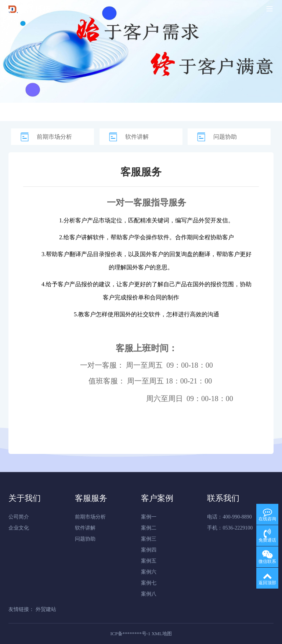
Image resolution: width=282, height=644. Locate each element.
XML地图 (162, 634)
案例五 (149, 561)
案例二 (149, 528)
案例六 (149, 572)
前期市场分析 (54, 137)
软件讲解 (137, 137)
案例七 (149, 583)
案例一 (149, 517)
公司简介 (19, 517)
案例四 (149, 550)
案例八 (149, 594)
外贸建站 (46, 609)
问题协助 (225, 137)
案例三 (149, 539)
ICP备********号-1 (130, 634)
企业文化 (19, 528)
